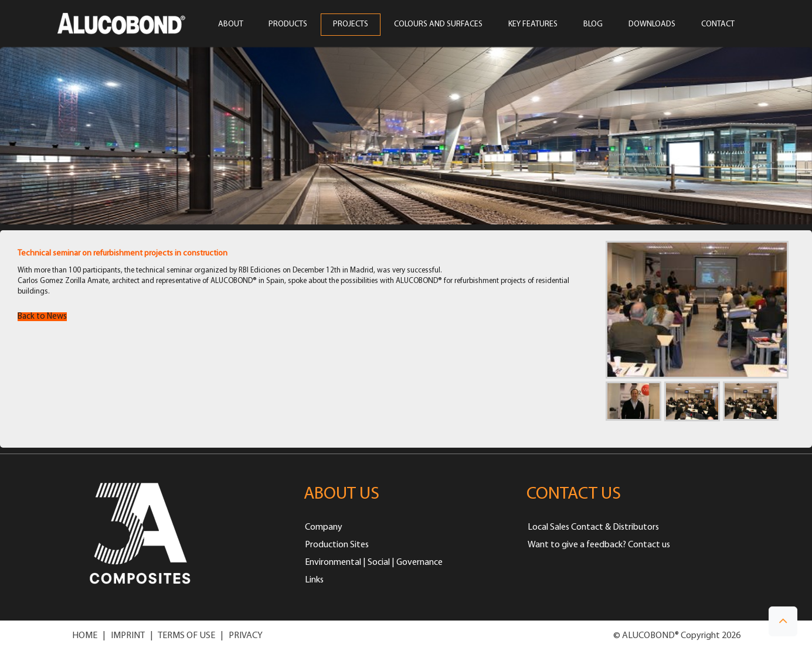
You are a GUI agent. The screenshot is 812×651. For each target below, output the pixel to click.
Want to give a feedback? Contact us (599, 545)
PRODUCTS (288, 25)
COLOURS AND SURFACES (438, 25)
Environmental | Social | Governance (374, 563)
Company (324, 527)
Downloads (652, 25)
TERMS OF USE (186, 636)
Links (314, 580)
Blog (593, 25)
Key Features (533, 25)
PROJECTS (351, 25)
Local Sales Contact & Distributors (593, 527)
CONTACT (718, 25)
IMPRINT (128, 636)
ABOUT (230, 25)
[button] (783, 621)
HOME (85, 636)
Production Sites (337, 545)
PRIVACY (246, 636)
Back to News (42, 317)
